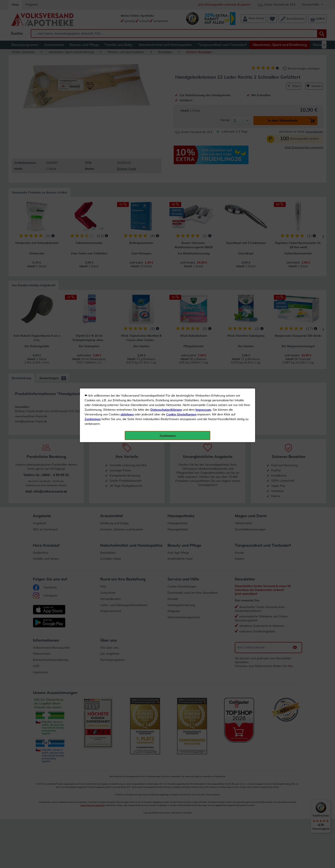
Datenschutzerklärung (166, 96)
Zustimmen (93, 105)
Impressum (203, 96)
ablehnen (127, 101)
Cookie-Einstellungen (181, 101)
